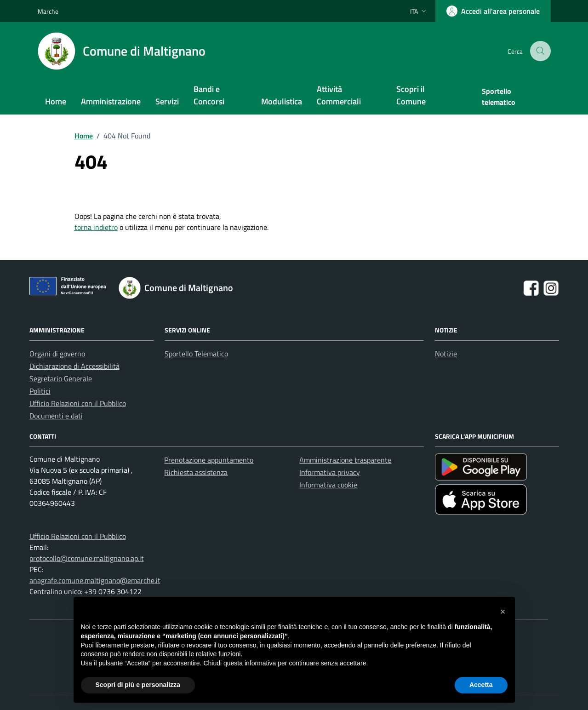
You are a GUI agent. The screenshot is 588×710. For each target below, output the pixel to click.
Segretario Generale (61, 378)
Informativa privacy (330, 472)
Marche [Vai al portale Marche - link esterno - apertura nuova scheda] (48, 11)
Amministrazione (111, 101)
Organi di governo (57, 354)
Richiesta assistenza (196, 472)
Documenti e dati (56, 416)
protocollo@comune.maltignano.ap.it (87, 558)
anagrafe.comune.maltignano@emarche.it (95, 580)
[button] (503, 612)
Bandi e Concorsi (209, 95)
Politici (40, 391)
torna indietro (96, 227)
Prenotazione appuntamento (209, 460)
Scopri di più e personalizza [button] (138, 685)
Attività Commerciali (339, 95)
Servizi (167, 101)
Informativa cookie (328, 485)
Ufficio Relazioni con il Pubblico (78, 403)
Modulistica (282, 101)
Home (56, 101)
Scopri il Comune (411, 95)
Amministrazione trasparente (345, 460)
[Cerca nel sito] (541, 51)
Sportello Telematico (196, 354)
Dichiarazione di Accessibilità (74, 366)
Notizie (446, 354)
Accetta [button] (481, 685)
